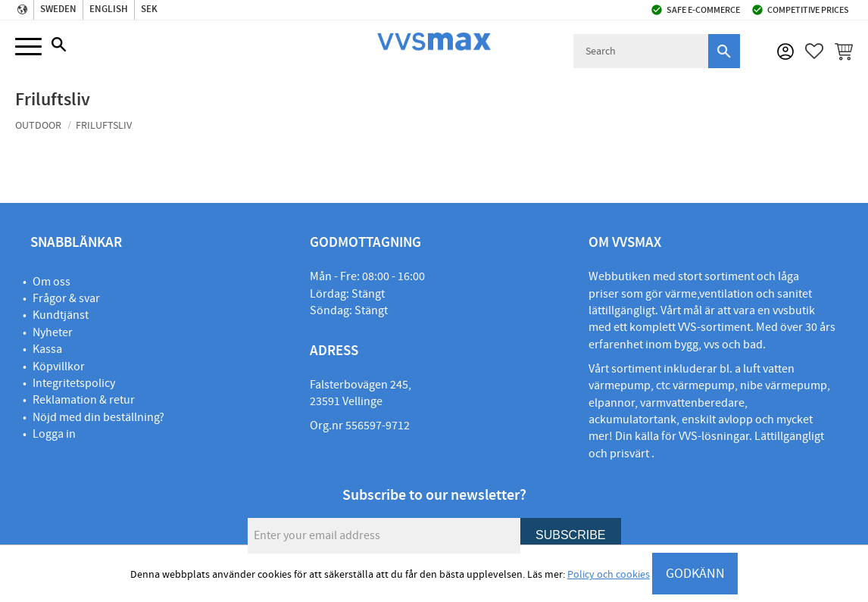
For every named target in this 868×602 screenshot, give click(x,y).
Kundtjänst (61, 315)
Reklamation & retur (84, 400)
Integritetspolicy (74, 383)
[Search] (724, 51)
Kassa (47, 349)
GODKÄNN (695, 574)
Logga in (54, 434)
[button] (28, 47)
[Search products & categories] (641, 51)
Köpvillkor (59, 367)
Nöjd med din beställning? (98, 417)
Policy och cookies (609, 575)
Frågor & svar (66, 298)
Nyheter (53, 332)
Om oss (52, 282)
